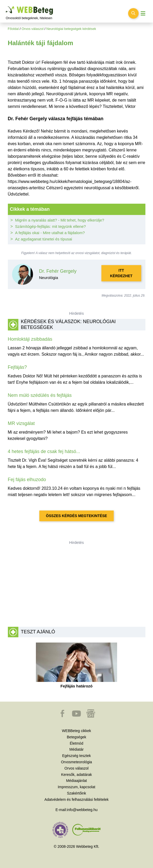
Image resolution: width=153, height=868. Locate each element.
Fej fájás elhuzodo (27, 480)
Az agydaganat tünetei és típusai (44, 239)
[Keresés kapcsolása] (133, 13)
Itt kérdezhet (121, 273)
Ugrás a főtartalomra (6, 6)
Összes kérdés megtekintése (76, 516)
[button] (63, 716)
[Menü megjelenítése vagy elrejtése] (143, 14)
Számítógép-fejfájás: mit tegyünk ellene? (51, 226)
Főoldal (13, 29)
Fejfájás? (17, 367)
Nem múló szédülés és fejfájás (40, 395)
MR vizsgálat (21, 423)
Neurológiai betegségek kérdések (71, 29)
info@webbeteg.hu (82, 810)
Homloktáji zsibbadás (30, 339)
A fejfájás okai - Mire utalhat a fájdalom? (50, 233)
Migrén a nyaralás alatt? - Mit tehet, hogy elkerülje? (60, 220)
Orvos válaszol (32, 29)
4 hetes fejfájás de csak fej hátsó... (44, 451)
